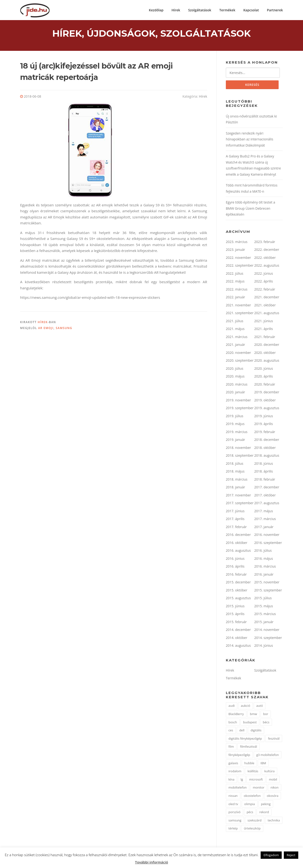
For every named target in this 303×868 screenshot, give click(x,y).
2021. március (237, 337)
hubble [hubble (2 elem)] (249, 764)
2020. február (265, 385)
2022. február (265, 290)
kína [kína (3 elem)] (231, 780)
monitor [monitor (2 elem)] (259, 788)
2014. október (237, 638)
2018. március (237, 480)
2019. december (267, 393)
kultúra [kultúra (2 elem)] (270, 772)
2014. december (238, 630)
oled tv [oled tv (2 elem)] (233, 804)
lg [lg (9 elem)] (242, 780)
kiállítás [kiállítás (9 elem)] (253, 772)
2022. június (264, 274)
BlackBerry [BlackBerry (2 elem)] (236, 714)
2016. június (235, 559)
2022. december (267, 250)
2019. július (235, 416)
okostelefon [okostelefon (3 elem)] (252, 796)
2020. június (264, 369)
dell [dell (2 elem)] (242, 731)
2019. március (237, 432)
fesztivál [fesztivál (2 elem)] (274, 739)
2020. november (238, 353)
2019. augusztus (267, 409)
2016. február (236, 575)
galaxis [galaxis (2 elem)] (233, 764)
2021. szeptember (240, 314)
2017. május (264, 511)
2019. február (265, 432)
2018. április (264, 472)
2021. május (235, 329)
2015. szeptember (268, 591)
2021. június (264, 321)
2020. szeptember (240, 361)
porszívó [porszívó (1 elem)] (234, 813)
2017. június (235, 511)
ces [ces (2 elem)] (231, 731)
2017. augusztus (267, 504)
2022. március (237, 290)
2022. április (264, 282)
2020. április (264, 377)
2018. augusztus (267, 456)
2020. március (237, 385)
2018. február (265, 480)
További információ (151, 862)
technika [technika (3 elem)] (274, 821)
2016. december (238, 535)
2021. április (264, 329)
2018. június (264, 464)
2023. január (235, 250)
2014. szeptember (268, 638)
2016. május (264, 559)
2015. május (264, 606)
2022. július (235, 274)
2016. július (263, 551)
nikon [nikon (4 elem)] (275, 788)
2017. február (236, 527)
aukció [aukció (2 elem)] (245, 706)
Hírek (176, 10)
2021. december (267, 298)
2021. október (265, 306)
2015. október (237, 591)
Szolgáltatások (200, 10)
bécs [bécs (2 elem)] (266, 723)
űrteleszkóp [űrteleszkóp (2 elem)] (252, 829)
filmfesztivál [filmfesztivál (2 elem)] (249, 747)
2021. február (265, 337)
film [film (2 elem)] (231, 747)
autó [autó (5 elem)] (260, 706)
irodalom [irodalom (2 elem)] (235, 772)
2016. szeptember (268, 543)
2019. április (264, 424)
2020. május (235, 377)
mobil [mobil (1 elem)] (273, 780)
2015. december (238, 583)
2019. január (235, 440)
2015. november (267, 583)
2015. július (263, 599)
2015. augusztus (238, 599)
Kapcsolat (251, 10)
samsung (64, 328)
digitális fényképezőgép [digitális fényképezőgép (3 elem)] (245, 739)
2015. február (236, 622)
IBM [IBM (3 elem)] (263, 764)
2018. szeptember (240, 456)
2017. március (265, 519)
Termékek (227, 10)
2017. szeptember (240, 504)
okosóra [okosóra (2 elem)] (273, 796)
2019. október (265, 401)
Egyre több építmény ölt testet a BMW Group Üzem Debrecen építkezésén (250, 209)
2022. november (238, 258)
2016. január (264, 575)
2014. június (264, 646)
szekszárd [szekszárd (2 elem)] (255, 821)
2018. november (238, 448)
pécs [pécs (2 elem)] (250, 813)
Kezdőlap (156, 10)
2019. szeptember (240, 409)
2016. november (267, 535)
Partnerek (275, 10)
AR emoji (46, 328)
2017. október (265, 496)
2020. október (265, 353)
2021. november (238, 306)
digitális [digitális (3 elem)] (256, 731)
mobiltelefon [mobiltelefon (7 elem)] (238, 788)
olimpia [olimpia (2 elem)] (250, 804)
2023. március (237, 242)
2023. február (265, 242)
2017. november (238, 496)
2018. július (235, 464)
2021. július (235, 321)
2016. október (237, 543)
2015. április (235, 614)
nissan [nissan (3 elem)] (233, 796)
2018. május (235, 472)
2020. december (267, 345)
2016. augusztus (238, 551)
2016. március (265, 567)
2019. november (238, 401)
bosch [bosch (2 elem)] (233, 723)
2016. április (235, 567)
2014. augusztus (238, 646)
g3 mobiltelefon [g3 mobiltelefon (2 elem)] (268, 755)
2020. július (235, 369)
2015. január (264, 622)
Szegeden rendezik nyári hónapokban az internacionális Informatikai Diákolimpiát (250, 140)
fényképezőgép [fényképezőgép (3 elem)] (239, 755)
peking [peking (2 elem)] (266, 804)
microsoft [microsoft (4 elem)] (256, 780)
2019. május (235, 424)
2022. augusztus (267, 266)
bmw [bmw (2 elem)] (254, 714)
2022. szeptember (240, 266)
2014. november (267, 630)
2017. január (264, 527)
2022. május (235, 282)
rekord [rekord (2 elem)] (264, 813)
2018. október (265, 448)
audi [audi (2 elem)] (232, 706)
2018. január (235, 488)
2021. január (235, 345)
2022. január (235, 298)
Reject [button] (291, 855)
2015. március (265, 614)
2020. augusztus (267, 361)
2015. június (235, 606)
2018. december (267, 440)
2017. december (267, 488)
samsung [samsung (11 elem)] (235, 821)
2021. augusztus (267, 314)
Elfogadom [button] (271, 855)
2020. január (235, 393)
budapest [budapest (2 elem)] (250, 723)
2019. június (264, 416)
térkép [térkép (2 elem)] (233, 829)
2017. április (235, 519)
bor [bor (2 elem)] (266, 714)
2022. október (265, 258)
